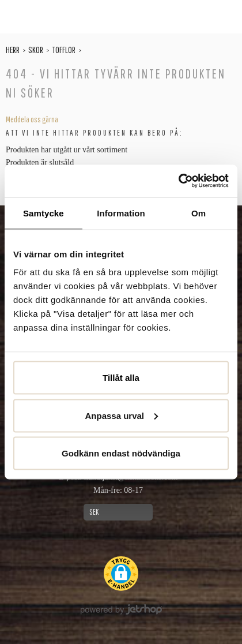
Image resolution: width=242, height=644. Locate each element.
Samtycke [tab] (44, 213)
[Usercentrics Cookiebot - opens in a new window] (178, 181)
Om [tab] (198, 213)
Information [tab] (121, 213)
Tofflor (64, 50)
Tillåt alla (121, 378)
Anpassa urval (121, 415)
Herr (13, 50)
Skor (36, 50)
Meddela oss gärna (32, 119)
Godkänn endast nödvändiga (121, 453)
